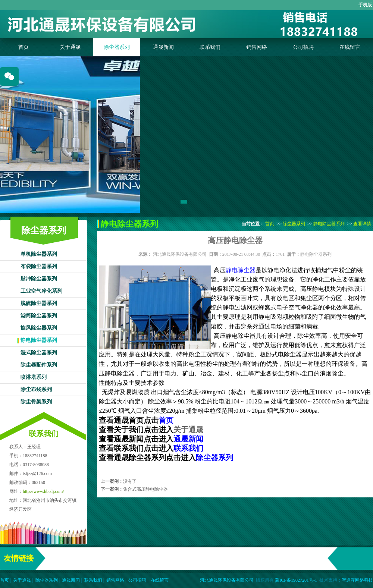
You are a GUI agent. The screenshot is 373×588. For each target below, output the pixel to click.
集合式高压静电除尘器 (145, 489)
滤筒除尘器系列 (39, 316)
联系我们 (210, 47)
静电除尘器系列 (39, 340)
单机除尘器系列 (39, 254)
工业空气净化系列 (41, 291)
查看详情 (362, 224)
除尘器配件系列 (39, 365)
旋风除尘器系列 (39, 328)
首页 (23, 47)
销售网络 (257, 47)
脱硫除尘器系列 (39, 303)
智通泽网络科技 (357, 580)
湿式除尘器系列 (39, 353)
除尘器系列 (117, 47)
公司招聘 (303, 47)
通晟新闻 (163, 47)
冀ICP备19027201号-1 (296, 580)
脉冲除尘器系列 (39, 279)
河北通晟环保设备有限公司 (180, 254)
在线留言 (350, 47)
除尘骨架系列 (36, 402)
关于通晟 (70, 47)
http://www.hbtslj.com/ (43, 491)
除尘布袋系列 (36, 389)
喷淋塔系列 (34, 377)
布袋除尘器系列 (39, 266)
